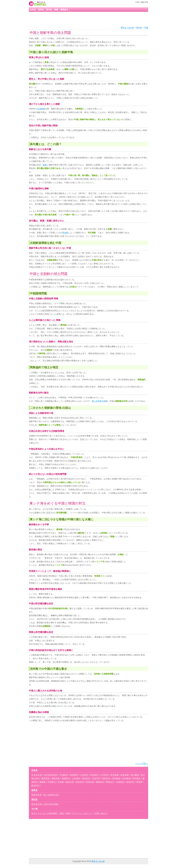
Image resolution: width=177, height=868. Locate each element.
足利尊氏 (137, 778)
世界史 (41, 10)
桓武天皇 (70, 782)
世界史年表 (37, 795)
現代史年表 (37, 804)
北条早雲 (96, 778)
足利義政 (116, 778)
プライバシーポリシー (82, 813)
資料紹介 (64, 10)
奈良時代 (80, 782)
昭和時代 (74, 775)
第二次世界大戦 (99, 401)
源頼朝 (42, 782)
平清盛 (61, 782)
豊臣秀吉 (46, 778)
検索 (56, 10)
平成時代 (64, 775)
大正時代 (84, 775)
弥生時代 (130, 782)
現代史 (49, 10)
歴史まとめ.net (127, 28)
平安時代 (52, 782)
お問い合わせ (101, 813)
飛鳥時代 (100, 782)
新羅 (45, 165)
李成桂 (65, 233)
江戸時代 (104, 775)
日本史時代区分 (51, 775)
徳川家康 (115, 775)
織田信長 (56, 778)
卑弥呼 (139, 782)
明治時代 (94, 775)
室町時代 (106, 778)
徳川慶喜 (135, 775)
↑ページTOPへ (142, 764)
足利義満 (126, 778)
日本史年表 (37, 775)
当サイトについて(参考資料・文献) (48, 813)
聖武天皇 (90, 782)
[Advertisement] (85, 19)
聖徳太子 (110, 782)
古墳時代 (120, 782)
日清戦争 (41, 109)
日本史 (33, 10)
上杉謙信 (76, 778)
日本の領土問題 (51, 804)
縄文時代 (36, 786)
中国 (146, 28)
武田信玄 (86, 778)
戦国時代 (66, 778)
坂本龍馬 (125, 775)
